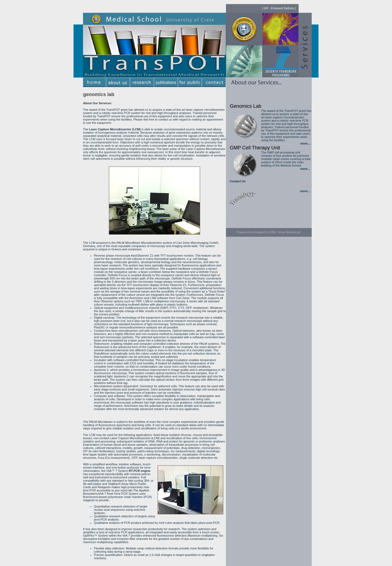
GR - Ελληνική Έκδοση (279, 8)
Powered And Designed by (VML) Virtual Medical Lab (269, 232)
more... (305, 143)
